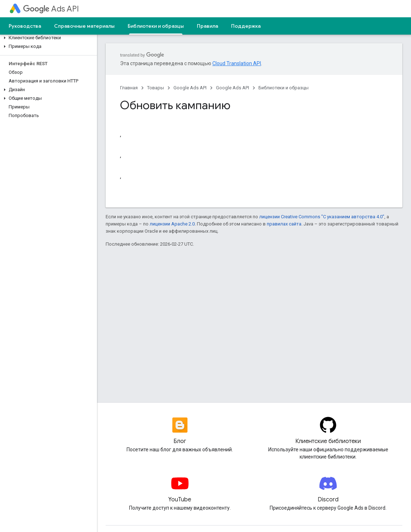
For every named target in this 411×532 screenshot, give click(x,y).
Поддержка (246, 26)
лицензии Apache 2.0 (172, 224)
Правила (207, 26)
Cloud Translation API (237, 63)
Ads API (51, 9)
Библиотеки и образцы (284, 88)
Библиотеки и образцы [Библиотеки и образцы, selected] (156, 26)
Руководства (25, 26)
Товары (156, 88)
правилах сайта (284, 224)
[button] (47, 38)
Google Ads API (190, 88)
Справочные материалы (84, 26)
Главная (129, 88)
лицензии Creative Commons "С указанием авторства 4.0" (322, 217)
